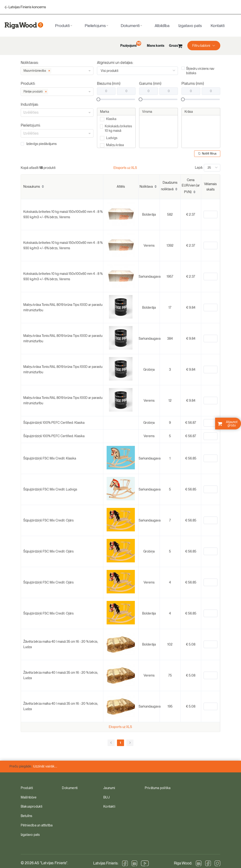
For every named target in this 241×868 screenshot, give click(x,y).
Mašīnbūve (29, 797)
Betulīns (27, 816)
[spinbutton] (211, 214)
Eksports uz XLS (125, 168)
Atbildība (162, 25)
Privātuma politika (158, 788)
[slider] (117, 99)
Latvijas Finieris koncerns (27, 7)
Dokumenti (130, 25)
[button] (204, 46)
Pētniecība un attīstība (37, 825)
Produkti (62, 25)
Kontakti (218, 25)
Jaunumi (109, 788)
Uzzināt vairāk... (45, 766)
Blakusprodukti (32, 806)
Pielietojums (95, 25)
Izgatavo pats (190, 25)
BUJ (106, 797)
